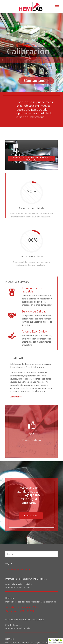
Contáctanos (16, 397)
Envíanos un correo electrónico (23, 607)
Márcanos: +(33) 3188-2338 (22, 611)
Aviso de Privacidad (20, 570)
